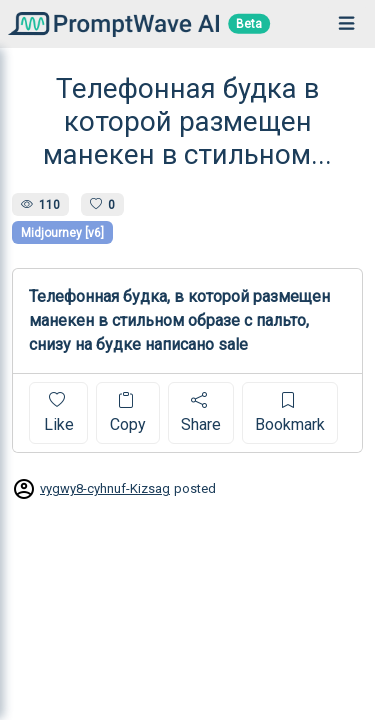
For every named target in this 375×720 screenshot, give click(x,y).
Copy (128, 412)
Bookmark (290, 412)
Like (59, 412)
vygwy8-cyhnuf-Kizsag (105, 488)
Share (201, 412)
